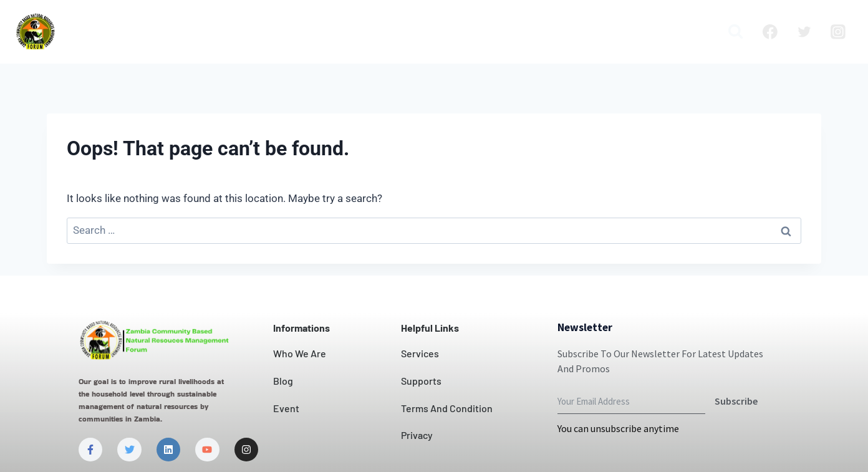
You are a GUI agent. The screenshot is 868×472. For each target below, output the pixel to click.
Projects (523, 32)
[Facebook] (770, 32)
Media (691, 32)
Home (126, 32)
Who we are (191, 32)
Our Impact (353, 32)
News (472, 32)
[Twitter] (804, 32)
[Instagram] (838, 32)
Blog (571, 32)
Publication (629, 32)
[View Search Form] (735, 31)
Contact (422, 32)
